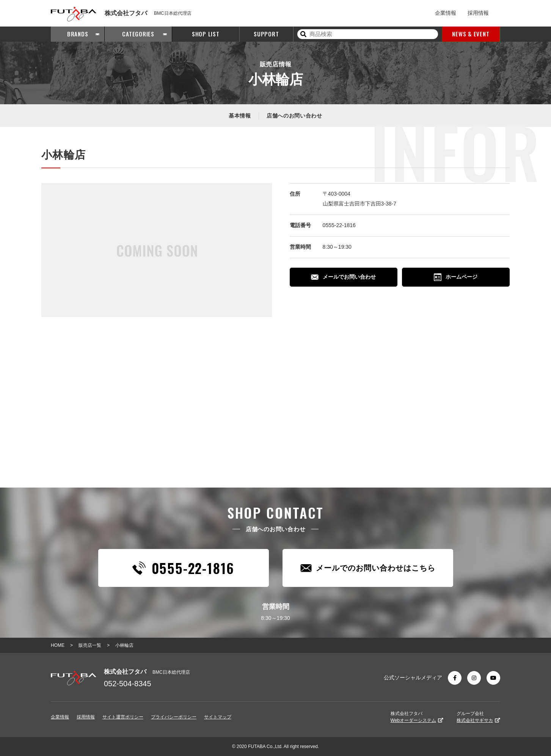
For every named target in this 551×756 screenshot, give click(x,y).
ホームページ (456, 277)
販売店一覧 (90, 645)
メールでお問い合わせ (343, 277)
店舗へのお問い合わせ (294, 116)
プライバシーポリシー (174, 717)
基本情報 (240, 116)
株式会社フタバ (417, 717)
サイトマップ (218, 717)
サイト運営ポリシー (123, 717)
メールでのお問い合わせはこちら (368, 568)
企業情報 (446, 13)
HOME (58, 645)
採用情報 (478, 13)
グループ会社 (478, 717)
